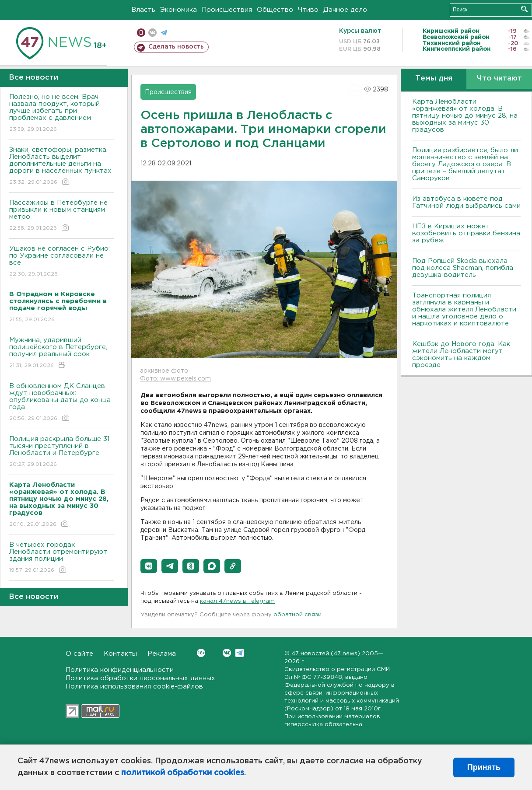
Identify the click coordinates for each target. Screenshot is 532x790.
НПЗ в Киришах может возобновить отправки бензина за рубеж (466, 233)
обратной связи (297, 615)
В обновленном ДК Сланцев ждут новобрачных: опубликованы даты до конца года (61, 403)
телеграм (164, 33)
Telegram (240, 653)
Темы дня (434, 79)
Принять (484, 767)
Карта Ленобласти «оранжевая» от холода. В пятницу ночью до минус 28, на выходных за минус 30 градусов (465, 116)
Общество (275, 10)
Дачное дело (345, 10)
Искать (524, 9)
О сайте (79, 654)
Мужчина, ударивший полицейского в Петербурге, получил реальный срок (61, 353)
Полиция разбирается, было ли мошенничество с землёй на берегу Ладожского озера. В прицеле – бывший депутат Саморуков (465, 164)
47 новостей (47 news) (326, 654)
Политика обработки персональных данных (140, 678)
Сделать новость (176, 47)
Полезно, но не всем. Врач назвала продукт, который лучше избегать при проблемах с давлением (61, 114)
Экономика (178, 10)
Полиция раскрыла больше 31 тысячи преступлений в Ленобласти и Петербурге (61, 452)
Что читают (499, 79)
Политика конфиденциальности (120, 670)
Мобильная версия (141, 33)
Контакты (120, 654)
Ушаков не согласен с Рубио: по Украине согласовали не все (61, 262)
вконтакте (152, 33)
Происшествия (227, 10)
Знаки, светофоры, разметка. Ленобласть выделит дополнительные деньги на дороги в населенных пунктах (61, 166)
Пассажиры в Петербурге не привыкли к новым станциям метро (61, 216)
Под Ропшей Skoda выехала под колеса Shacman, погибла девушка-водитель (463, 268)
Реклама (162, 654)
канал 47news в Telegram (237, 601)
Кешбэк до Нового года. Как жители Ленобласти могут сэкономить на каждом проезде (461, 355)
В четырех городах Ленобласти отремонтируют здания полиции (61, 558)
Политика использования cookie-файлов (134, 687)
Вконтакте (201, 653)
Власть (143, 10)
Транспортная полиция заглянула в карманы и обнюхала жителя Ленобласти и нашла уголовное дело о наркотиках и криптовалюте (464, 309)
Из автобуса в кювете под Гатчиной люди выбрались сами (466, 202)
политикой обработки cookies (183, 773)
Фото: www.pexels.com (175, 379)
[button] (149, 566)
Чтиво (308, 10)
